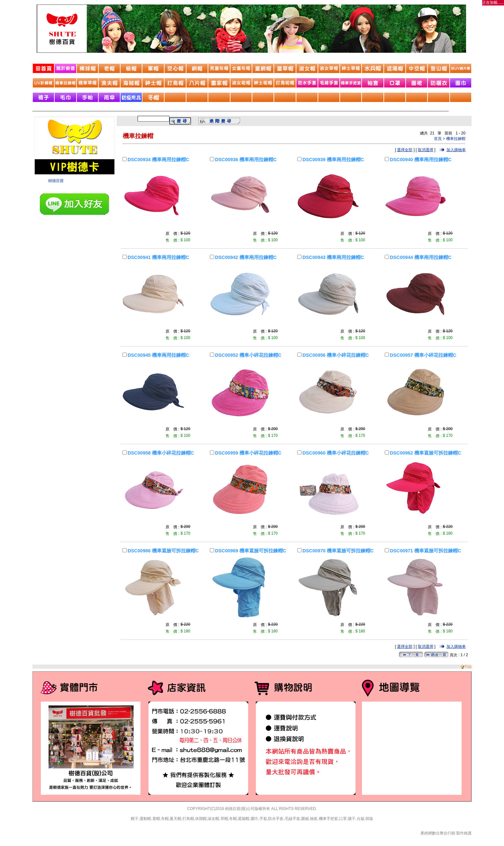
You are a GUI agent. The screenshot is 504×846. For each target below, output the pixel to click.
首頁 (438, 139)
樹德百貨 (56, 181)
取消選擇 (426, 150)
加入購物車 (456, 150)
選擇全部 (405, 150)
